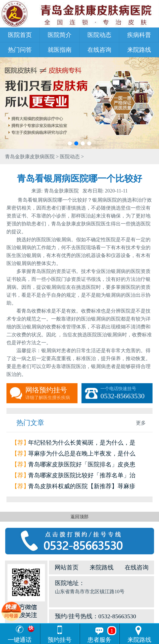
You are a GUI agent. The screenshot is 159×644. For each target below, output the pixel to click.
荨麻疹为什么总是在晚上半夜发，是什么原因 (82, 455)
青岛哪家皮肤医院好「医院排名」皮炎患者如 (82, 466)
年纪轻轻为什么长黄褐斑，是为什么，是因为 (82, 444)
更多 (141, 423)
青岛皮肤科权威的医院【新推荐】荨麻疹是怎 (82, 487)
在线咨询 (99, 50)
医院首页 (20, 35)
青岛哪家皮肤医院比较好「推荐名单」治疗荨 (82, 476)
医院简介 (60, 35)
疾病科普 (139, 35)
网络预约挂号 (51, 393)
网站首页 (67, 567)
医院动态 (99, 35)
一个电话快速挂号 (126, 393)
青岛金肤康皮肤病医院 (30, 157)
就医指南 (60, 50)
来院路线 (139, 50)
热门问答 (20, 50)
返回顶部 (79, 517)
